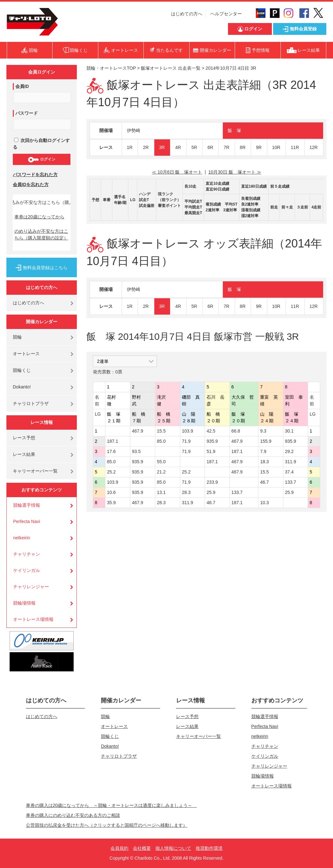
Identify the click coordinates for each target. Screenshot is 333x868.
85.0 (161, 441)
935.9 (212, 441)
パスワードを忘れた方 (35, 175)
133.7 (291, 482)
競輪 (17, 337)
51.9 (211, 451)
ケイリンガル (27, 570)
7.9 (263, 451)
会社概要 (142, 848)
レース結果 (24, 454)
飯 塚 (234, 130)
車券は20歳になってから (39, 217)
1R (130, 147)
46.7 (264, 482)
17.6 (111, 451)
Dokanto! (22, 387)
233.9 (212, 482)
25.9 (211, 492)
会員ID (22, 86)
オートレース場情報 (33, 619)
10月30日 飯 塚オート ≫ (235, 172)
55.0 (161, 462)
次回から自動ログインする (41, 144)
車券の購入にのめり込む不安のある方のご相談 (73, 815)
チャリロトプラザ (31, 403)
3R (162, 147)
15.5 (161, 431)
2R (146, 147)
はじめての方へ (187, 14)
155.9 (266, 441)
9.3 (263, 431)
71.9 (186, 441)
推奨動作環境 (209, 848)
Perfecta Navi (27, 521)
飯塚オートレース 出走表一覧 (171, 68)
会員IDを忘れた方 (31, 184)
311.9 (291, 462)
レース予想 (24, 438)
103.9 (187, 431)
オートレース (26, 354)
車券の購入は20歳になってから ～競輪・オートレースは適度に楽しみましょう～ (111, 805)
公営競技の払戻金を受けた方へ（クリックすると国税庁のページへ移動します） (107, 825)
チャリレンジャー (31, 587)
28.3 (186, 492)
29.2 (289, 451)
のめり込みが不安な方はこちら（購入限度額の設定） (41, 235)
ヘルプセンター (226, 14)
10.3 (264, 503)
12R (314, 147)
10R (276, 147)
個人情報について (173, 848)
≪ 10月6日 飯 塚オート (177, 172)
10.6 (111, 492)
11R (295, 147)
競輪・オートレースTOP (111, 68)
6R (210, 147)
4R (178, 147)
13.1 (161, 492)
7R (226, 147)
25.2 (111, 472)
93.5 (136, 451)
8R (243, 147)
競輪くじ (22, 370)
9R (259, 147)
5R (194, 147)
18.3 (264, 462)
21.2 (161, 472)
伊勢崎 (134, 130)
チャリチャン (27, 554)
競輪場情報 (24, 603)
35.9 (111, 503)
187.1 (113, 441)
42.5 (211, 431)
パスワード (27, 113)
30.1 (289, 431)
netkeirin (22, 538)
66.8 (236, 431)
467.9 (138, 431)
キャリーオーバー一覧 (35, 471)
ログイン (41, 160)
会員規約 (119, 848)
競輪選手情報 (27, 505)
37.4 (289, 472)
